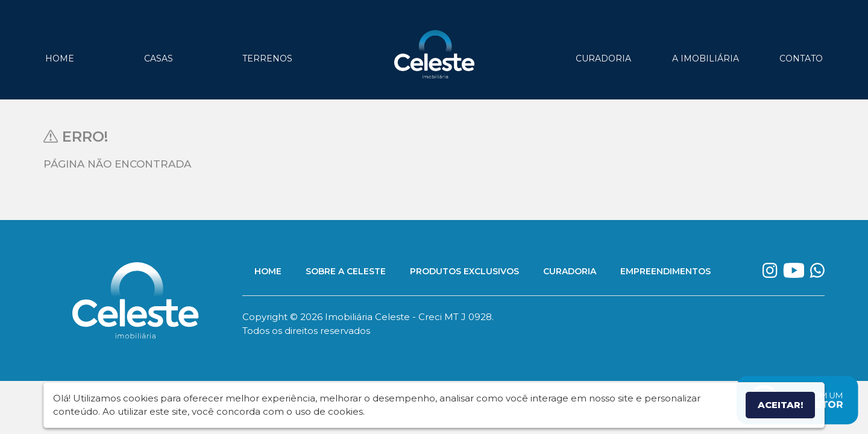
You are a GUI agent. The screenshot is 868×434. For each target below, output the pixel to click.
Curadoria (603, 58)
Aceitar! (780, 405)
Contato (801, 58)
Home (60, 58)
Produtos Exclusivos (464, 271)
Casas (159, 58)
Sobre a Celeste (346, 271)
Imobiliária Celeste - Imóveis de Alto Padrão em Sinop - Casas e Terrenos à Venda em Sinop (434, 54)
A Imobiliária (706, 58)
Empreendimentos (665, 271)
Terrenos (267, 58)
